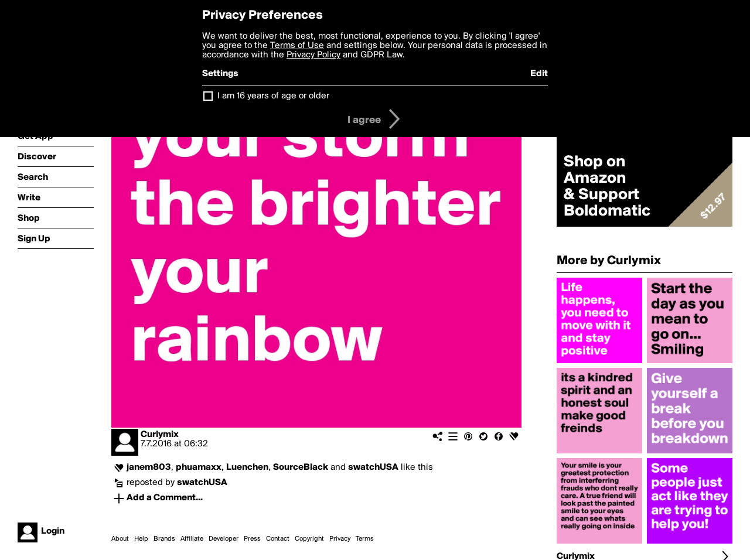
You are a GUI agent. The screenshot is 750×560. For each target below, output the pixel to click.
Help (141, 539)
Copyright (309, 539)
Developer (224, 539)
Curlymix (160, 435)
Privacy (340, 539)
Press (252, 539)
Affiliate (192, 539)
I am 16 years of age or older (273, 96)
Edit (539, 74)
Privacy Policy (313, 55)
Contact (278, 539)
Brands (164, 539)
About (120, 539)
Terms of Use (297, 46)
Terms (365, 539)
